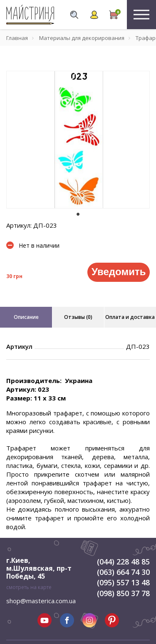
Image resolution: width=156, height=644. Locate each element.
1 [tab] (78, 214)
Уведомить (119, 272)
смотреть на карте (29, 587)
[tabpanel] (78, 140)
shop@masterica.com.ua (41, 601)
